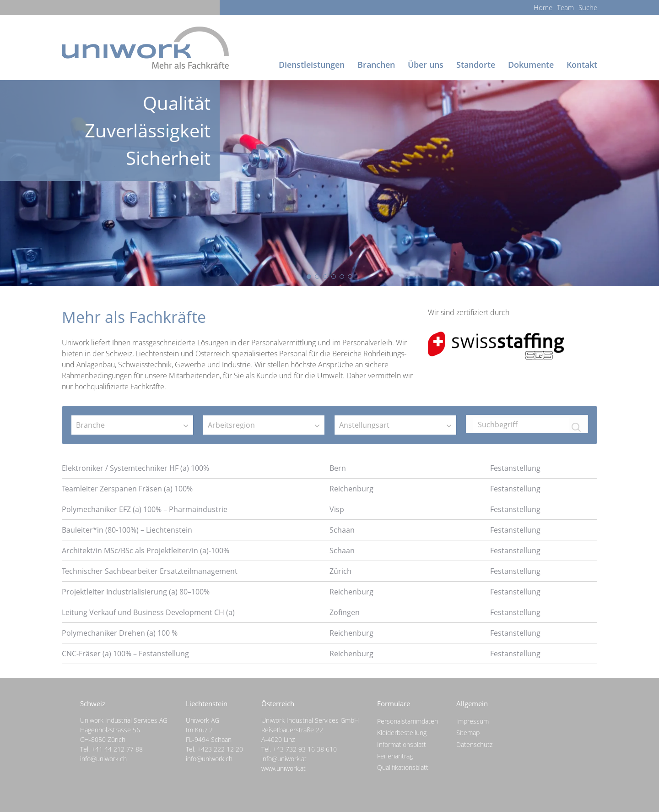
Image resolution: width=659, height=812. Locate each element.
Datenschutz (474, 744)
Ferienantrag (395, 756)
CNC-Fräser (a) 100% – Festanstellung (125, 654)
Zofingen (345, 612)
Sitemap (468, 733)
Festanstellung (515, 468)
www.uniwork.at (284, 768)
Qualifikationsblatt (403, 767)
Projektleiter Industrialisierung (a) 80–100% (136, 592)
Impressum (473, 721)
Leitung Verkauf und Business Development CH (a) (148, 612)
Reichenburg (351, 489)
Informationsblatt (402, 744)
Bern (338, 468)
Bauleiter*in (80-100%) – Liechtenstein (127, 530)
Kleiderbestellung (402, 733)
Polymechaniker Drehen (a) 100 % (120, 633)
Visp (337, 509)
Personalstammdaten (408, 721)
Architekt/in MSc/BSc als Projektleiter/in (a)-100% (146, 550)
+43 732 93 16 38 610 (305, 749)
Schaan (342, 530)
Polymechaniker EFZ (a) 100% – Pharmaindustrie (145, 509)
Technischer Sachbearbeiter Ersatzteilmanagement (150, 571)
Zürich (340, 571)
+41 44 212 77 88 (117, 749)
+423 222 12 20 (220, 749)
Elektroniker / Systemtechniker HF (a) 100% (135, 468)
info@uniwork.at (284, 759)
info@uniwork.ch (103, 759)
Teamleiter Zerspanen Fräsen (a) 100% (127, 489)
